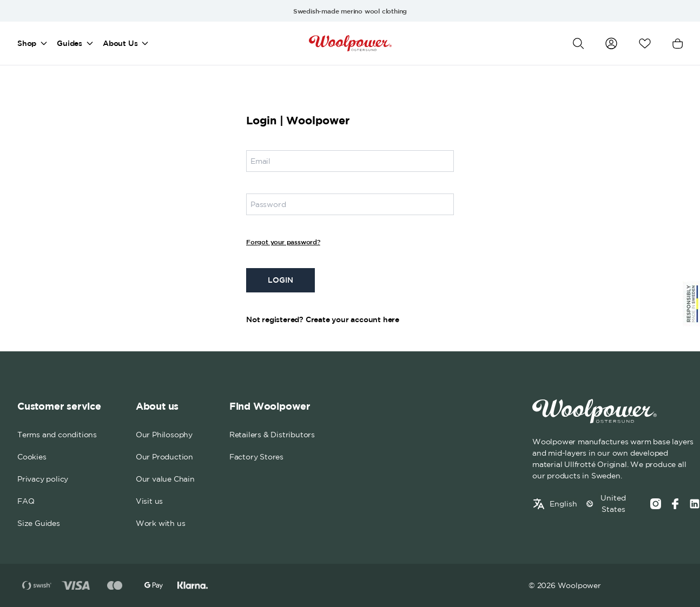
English (563, 504)
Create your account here (352, 319)
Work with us (161, 523)
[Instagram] (656, 504)
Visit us (149, 501)
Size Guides (39, 523)
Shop (27, 43)
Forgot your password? (283, 242)
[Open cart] (678, 44)
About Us (120, 43)
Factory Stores (256, 457)
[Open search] (578, 44)
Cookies (32, 457)
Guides (70, 43)
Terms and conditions (57, 435)
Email (260, 161)
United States (613, 503)
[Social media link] (695, 504)
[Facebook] (675, 504)
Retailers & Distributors (272, 435)
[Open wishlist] (645, 44)
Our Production (164, 457)
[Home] (350, 43)
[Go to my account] (611, 43)
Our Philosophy (164, 435)
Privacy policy (43, 479)
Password (268, 204)
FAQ (26, 501)
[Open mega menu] (44, 43)
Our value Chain (165, 479)
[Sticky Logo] (691, 304)
